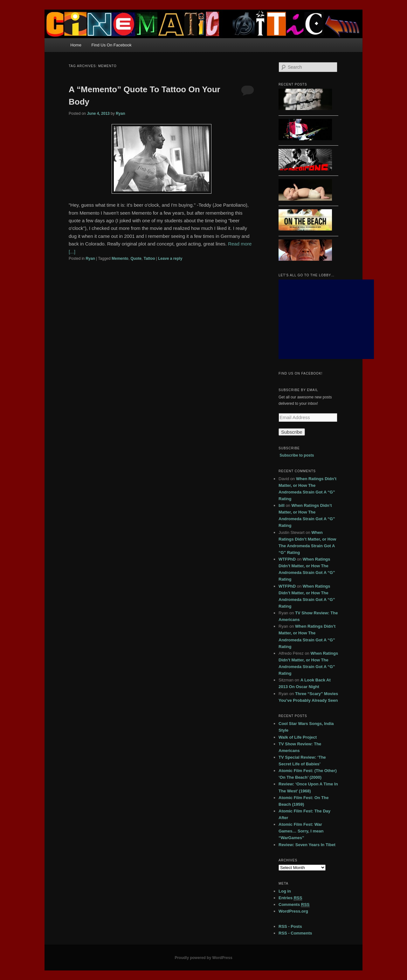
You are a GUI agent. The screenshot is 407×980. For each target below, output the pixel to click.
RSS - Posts (290, 926)
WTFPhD (287, 559)
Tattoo (149, 259)
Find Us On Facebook (111, 45)
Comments (294, 905)
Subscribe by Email (298, 390)
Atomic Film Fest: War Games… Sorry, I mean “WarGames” (301, 831)
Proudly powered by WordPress (203, 958)
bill (282, 505)
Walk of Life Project (298, 737)
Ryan (120, 114)
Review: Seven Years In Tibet (307, 845)
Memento (120, 259)
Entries (290, 898)
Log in (285, 891)
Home (76, 45)
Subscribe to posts (297, 455)
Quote (136, 259)
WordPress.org (293, 911)
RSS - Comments (295, 933)
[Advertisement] (326, 319)
